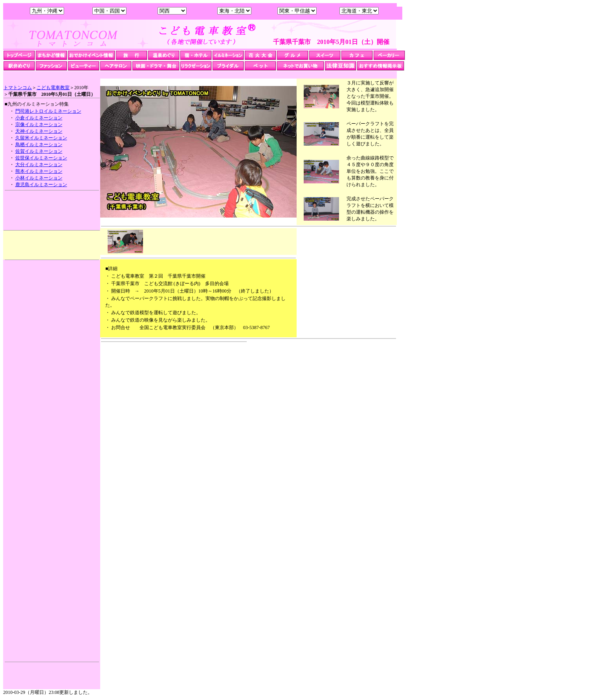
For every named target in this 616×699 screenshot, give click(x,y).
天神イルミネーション (39, 131)
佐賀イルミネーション (39, 151)
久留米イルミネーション (41, 138)
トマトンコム (18, 88)
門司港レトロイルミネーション (48, 111)
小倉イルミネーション (39, 118)
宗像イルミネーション (39, 124)
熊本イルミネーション (39, 171)
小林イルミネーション (39, 178)
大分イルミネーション (39, 165)
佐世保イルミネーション (41, 158)
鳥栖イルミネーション (39, 145)
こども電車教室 (53, 88)
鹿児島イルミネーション (41, 185)
